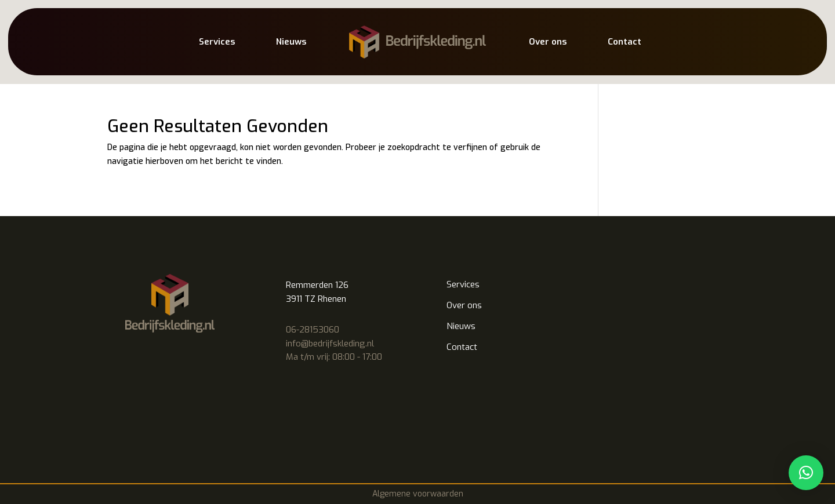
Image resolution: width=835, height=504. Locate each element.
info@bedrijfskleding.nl (330, 344)
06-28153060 (313, 330)
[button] (806, 473)
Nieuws (291, 42)
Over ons (548, 42)
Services (217, 42)
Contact (625, 42)
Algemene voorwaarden (418, 494)
